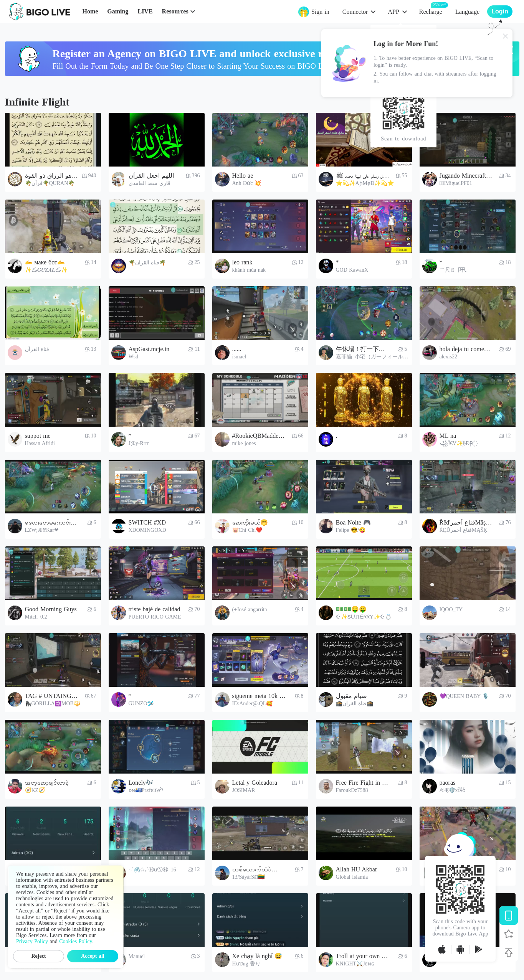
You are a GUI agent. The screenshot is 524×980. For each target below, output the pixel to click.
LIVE (145, 11)
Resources (175, 11)
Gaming (118, 11)
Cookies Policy (76, 941)
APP (393, 12)
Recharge (431, 11)
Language (467, 12)
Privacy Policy (32, 941)
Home (90, 11)
